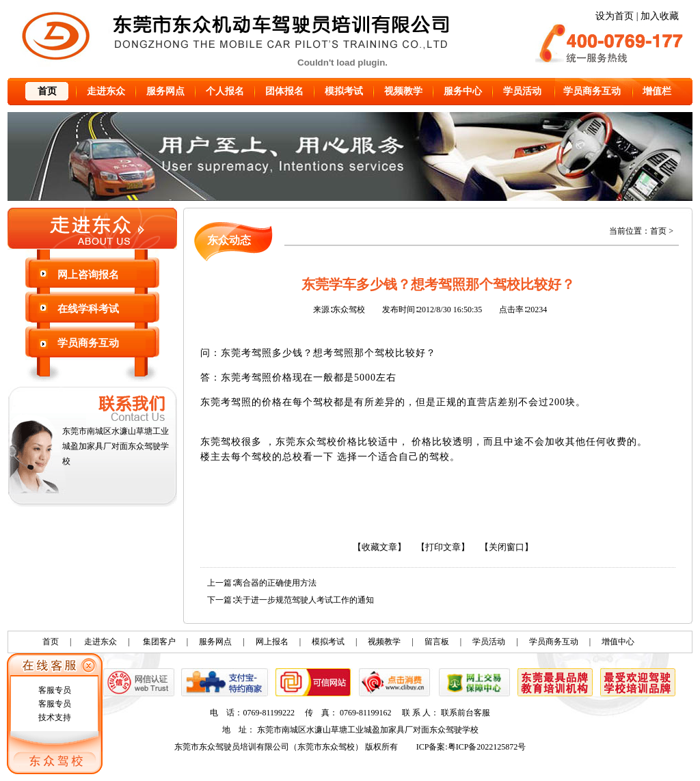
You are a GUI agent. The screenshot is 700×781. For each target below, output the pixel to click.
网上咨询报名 (88, 275)
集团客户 (159, 642)
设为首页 (615, 16)
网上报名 (272, 642)
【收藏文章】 (379, 547)
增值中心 (618, 642)
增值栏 (657, 91)
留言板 (437, 642)
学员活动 (522, 91)
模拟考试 (344, 91)
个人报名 (225, 91)
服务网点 (165, 91)
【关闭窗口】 (507, 547)
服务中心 (463, 91)
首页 (47, 91)
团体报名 (284, 91)
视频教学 (403, 91)
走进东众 (106, 91)
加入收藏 (660, 16)
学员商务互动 (592, 91)
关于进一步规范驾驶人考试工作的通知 (304, 600)
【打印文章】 (443, 547)
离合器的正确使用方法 (275, 583)
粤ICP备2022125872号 (487, 747)
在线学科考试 (88, 309)
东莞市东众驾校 (326, 747)
